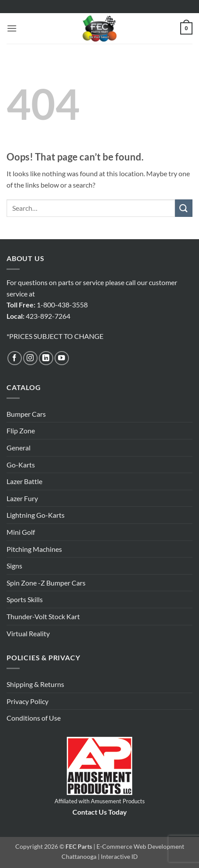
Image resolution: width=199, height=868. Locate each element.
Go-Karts (21, 465)
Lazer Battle (24, 481)
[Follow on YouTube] (62, 358)
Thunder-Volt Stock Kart (43, 616)
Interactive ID (119, 856)
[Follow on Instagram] (30, 358)
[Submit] (184, 208)
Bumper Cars (26, 414)
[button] (12, 28)
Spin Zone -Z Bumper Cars (46, 583)
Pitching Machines (34, 549)
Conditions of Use (34, 718)
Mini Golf (21, 532)
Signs (14, 566)
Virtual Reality (28, 633)
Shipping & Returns (35, 684)
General (19, 448)
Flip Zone (21, 431)
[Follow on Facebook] (15, 358)
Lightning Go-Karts (36, 515)
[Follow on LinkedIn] (46, 358)
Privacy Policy (27, 701)
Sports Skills (25, 599)
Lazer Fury (22, 498)
